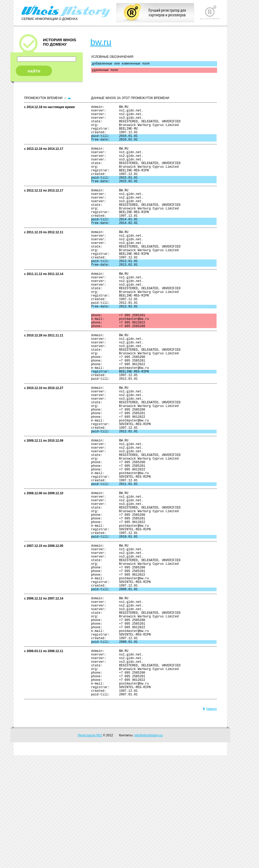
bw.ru (101, 42)
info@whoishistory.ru (149, 848)
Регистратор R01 (90, 848)
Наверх (210, 822)
